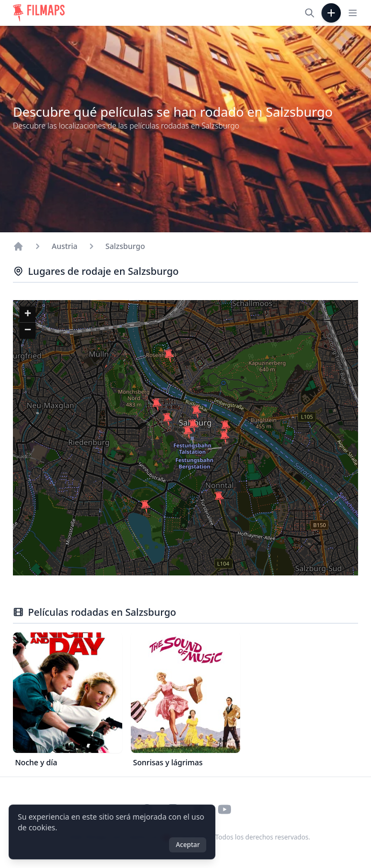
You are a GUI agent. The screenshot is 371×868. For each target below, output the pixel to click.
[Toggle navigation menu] (353, 13)
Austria (65, 246)
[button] (167, 419)
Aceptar (188, 845)
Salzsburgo (125, 246)
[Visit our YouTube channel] (225, 809)
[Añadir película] (331, 13)
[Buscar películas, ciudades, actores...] (310, 13)
